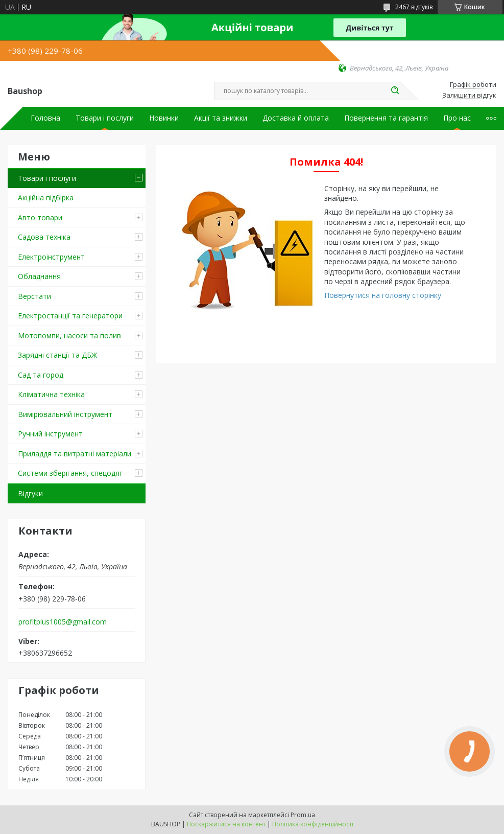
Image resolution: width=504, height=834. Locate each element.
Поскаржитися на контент (226, 824)
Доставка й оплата (296, 118)
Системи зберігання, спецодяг (70, 473)
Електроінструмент (51, 257)
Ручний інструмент (50, 434)
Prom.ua (303, 815)
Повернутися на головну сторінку (383, 295)
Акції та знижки (221, 118)
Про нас (457, 118)
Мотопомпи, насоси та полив (69, 335)
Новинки (164, 118)
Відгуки (30, 493)
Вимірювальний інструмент (65, 414)
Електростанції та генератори (70, 316)
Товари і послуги (105, 118)
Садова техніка (44, 237)
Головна (45, 118)
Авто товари (40, 217)
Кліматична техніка (51, 394)
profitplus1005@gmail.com (63, 622)
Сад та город (41, 375)
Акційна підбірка (46, 198)
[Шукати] (395, 91)
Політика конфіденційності (313, 824)
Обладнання (39, 276)
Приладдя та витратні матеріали (75, 454)
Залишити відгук (469, 96)
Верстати (34, 296)
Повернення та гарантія (386, 118)
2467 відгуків (414, 7)
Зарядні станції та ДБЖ (57, 355)
